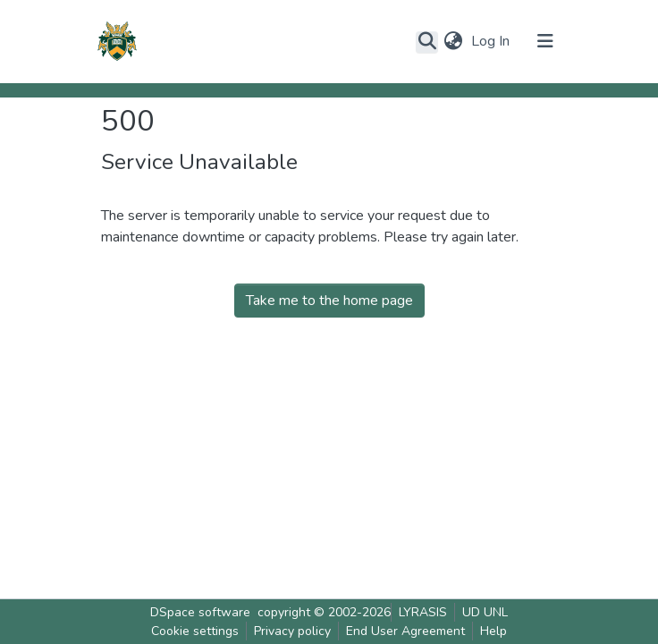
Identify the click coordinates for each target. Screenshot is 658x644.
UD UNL (485, 612)
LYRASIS (423, 612)
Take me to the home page (329, 301)
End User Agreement (405, 631)
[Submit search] (427, 42)
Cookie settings (195, 631)
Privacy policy (292, 631)
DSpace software (200, 612)
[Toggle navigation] (545, 41)
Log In (492, 41)
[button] (453, 41)
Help (493, 631)
